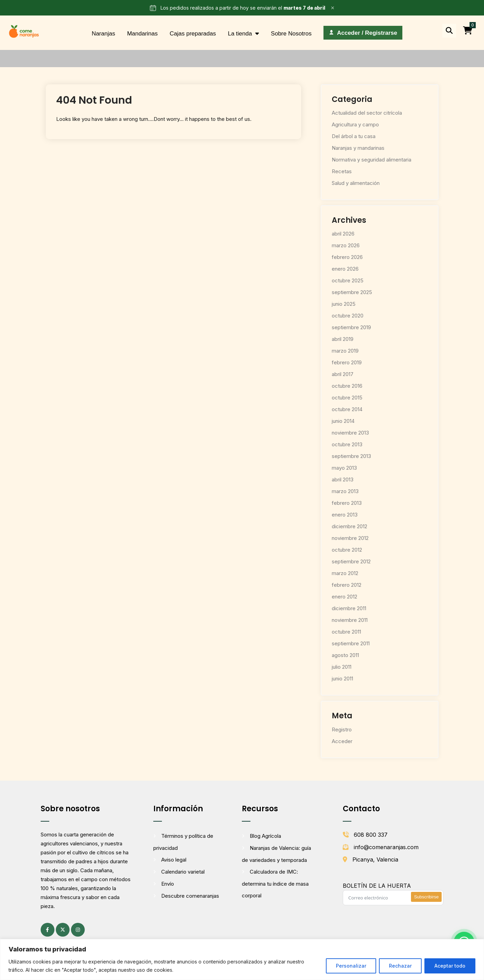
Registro (342, 729)
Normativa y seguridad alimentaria (372, 160)
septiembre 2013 (351, 456)
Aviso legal (174, 860)
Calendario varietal (183, 872)
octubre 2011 (346, 632)
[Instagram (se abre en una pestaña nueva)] (78, 930)
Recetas (342, 171)
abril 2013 (343, 479)
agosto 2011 (345, 655)
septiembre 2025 (352, 292)
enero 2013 (345, 515)
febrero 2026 (347, 257)
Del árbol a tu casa (354, 136)
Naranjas (103, 34)
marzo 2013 (345, 491)
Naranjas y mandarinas (358, 148)
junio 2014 (343, 421)
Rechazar (400, 966)
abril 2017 (343, 374)
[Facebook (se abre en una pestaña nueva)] (48, 930)
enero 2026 (345, 269)
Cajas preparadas (193, 34)
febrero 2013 (347, 503)
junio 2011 (342, 679)
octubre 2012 (347, 550)
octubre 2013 (347, 444)
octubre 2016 (347, 386)
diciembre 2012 (349, 526)
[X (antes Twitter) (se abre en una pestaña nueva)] (63, 930)
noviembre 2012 (350, 538)
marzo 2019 (345, 351)
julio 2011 (342, 667)
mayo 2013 (344, 468)
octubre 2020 (348, 316)
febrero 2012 (347, 585)
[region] (242, 960)
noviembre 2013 (350, 433)
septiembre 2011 (351, 643)
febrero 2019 (347, 362)
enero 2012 (344, 597)
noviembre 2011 (350, 620)
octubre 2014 (347, 409)
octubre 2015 (347, 398)
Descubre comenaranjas (190, 896)
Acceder (342, 741)
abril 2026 (343, 234)
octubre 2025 (348, 280)
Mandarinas (142, 34)
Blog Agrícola (265, 836)
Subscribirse (426, 897)
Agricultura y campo (355, 124)
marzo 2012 (345, 573)
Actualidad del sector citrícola (367, 113)
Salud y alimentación (356, 183)
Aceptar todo (450, 966)
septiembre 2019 (351, 327)
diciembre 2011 (349, 608)
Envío (168, 884)
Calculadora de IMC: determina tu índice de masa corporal (275, 884)
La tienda (240, 34)
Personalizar (351, 966)
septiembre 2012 (351, 561)
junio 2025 (344, 304)
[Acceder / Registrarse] (363, 33)
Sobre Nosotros (291, 34)
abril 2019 (343, 339)
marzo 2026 (346, 245)
